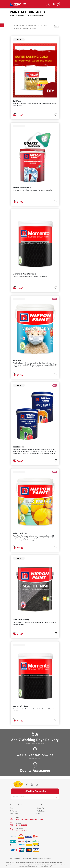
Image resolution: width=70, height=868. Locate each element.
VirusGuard (17, 360)
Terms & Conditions (15, 859)
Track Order (14, 814)
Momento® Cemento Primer (24, 274)
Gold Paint (17, 101)
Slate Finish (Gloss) (21, 620)
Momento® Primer (20, 706)
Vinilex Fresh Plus (20, 533)
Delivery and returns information (35, 743)
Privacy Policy (27, 859)
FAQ (11, 808)
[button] (56, 114)
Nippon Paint (41, 808)
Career (39, 814)
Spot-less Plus (19, 447)
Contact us (13, 811)
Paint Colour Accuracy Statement (42, 859)
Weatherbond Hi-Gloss (22, 187)
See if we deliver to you (35, 758)
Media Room (41, 811)
